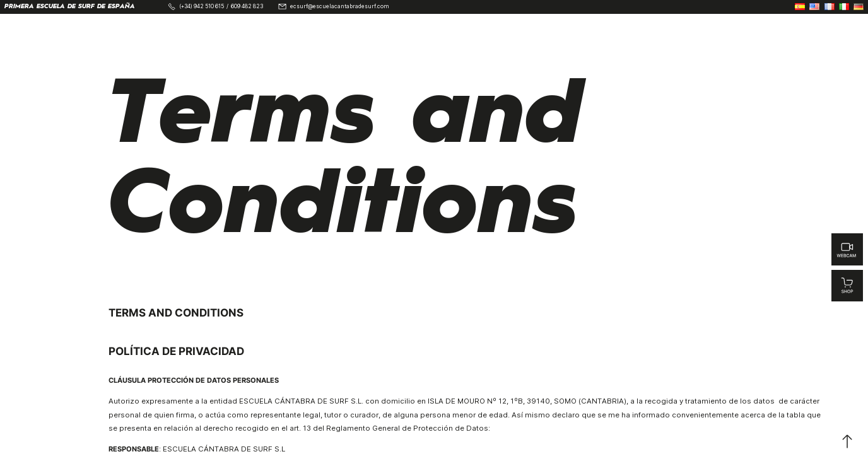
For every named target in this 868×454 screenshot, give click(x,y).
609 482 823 (247, 7)
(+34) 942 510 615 (202, 7)
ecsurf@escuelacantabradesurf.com (340, 7)
